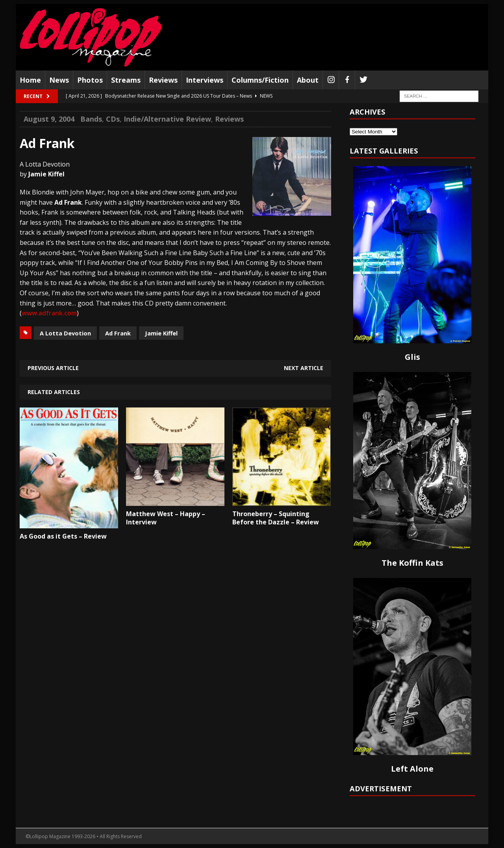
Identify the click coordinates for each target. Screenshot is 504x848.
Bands (91, 119)
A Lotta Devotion (65, 333)
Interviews (205, 80)
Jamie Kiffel (161, 333)
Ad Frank (118, 333)
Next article (304, 368)
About (308, 80)
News (59, 80)
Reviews (163, 80)
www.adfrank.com (49, 313)
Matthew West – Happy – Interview (166, 518)
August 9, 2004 (49, 119)
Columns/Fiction (260, 80)
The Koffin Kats (412, 563)
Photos (90, 80)
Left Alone (412, 769)
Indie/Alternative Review (167, 119)
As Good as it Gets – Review (63, 536)
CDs (113, 119)
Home (30, 80)
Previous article (53, 368)
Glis (412, 357)
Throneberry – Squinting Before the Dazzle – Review (276, 518)
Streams (126, 80)
